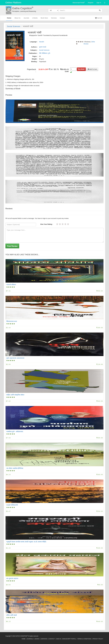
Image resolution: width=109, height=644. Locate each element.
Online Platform (13, 3)
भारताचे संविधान (11, 285)
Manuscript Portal (79, 3)
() (105, 3)
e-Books (35, 19)
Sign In (99, 3)
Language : (34, 42)
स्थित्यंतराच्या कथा (12, 321)
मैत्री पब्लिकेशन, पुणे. (45, 53)
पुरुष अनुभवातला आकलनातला (15, 358)
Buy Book (81, 69)
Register (91, 3)
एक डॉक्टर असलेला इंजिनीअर (15, 468)
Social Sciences (14, 26)
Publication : (33, 53)
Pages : (35, 56)
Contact (62, 19)
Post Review (12, 246)
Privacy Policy (98, 639)
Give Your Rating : (47, 224)
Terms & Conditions (84, 639)
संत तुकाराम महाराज (12, 578)
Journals (26, 19)
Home (9, 19)
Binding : (34, 62)
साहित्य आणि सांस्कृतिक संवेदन (15, 395)
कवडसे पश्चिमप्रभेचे (12, 505)
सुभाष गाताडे (43, 47)
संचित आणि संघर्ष (12, 615)
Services (54, 19)
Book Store (44, 19)
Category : (34, 50)
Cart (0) (98, 18)
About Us (17, 19)
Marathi (42, 42)
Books (37, 639)
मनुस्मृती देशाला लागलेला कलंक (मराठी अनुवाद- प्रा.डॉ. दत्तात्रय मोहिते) (26, 542)
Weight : (35, 59)
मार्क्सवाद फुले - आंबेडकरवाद (15, 431)
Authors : (34, 47)
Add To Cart (92, 69)
